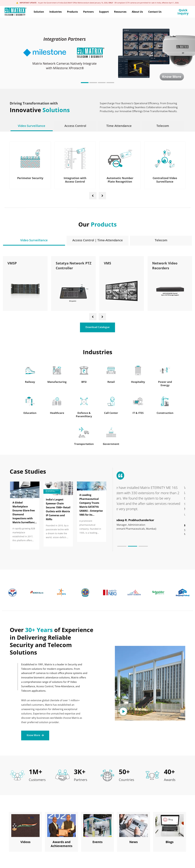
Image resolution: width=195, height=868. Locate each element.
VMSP (58, 263)
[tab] (32, 126)
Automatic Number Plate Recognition (120, 180)
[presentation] (93, 196)
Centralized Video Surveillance (165, 180)
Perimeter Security (30, 178)
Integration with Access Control (75, 180)
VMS (153, 263)
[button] (85, 83)
